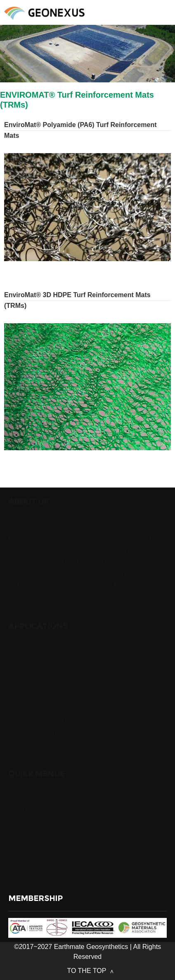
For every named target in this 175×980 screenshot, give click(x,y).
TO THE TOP (88, 971)
